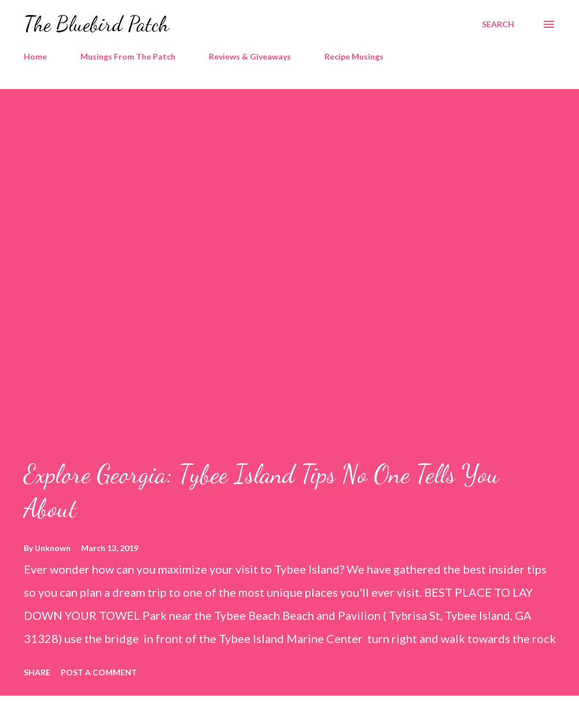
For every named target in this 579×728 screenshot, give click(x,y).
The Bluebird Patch (96, 24)
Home (35, 56)
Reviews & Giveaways (250, 56)
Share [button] (37, 672)
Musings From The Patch (128, 56)
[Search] (498, 24)
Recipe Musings (354, 56)
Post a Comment (99, 672)
